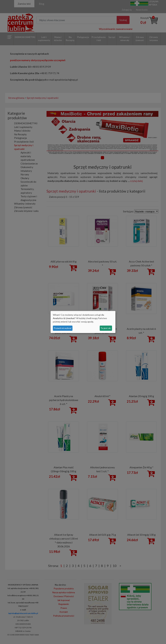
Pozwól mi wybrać (63, 328)
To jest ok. (106, 328)
